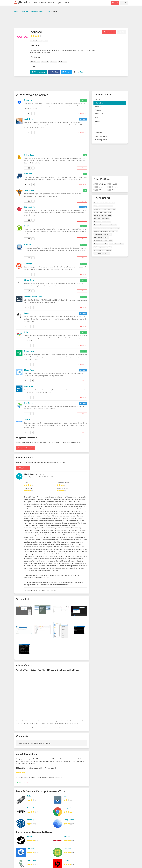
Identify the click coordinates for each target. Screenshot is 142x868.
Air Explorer (30, 245)
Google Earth (69, 820)
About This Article (101, 136)
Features (98, 110)
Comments (98, 133)
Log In (124, 3)
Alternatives (99, 103)
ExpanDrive (29, 207)
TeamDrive (29, 190)
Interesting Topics (101, 140)
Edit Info (121, 32)
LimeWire (68, 848)
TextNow (31, 848)
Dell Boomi (29, 387)
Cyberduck (29, 155)
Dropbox (28, 100)
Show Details (82, 113)
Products (51, 3)
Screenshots (99, 121)
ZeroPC (28, 420)
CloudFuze (29, 370)
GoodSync (29, 264)
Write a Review (109, 32)
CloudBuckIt (30, 280)
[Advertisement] (71, 20)
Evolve (66, 860)
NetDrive (28, 403)
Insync (27, 313)
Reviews (98, 107)
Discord (66, 3)
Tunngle (67, 837)
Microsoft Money (33, 808)
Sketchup (31, 820)
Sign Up (115, 3)
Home (35, 3)
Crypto (59, 3)
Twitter (68, 72)
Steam (30, 837)
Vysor (66, 796)
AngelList (80, 72)
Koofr (27, 226)
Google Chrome (70, 808)
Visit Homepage (40, 72)
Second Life (32, 860)
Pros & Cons (99, 114)
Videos (97, 125)
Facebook (55, 72)
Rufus (29, 796)
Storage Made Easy (33, 297)
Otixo (27, 332)
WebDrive (29, 119)
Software (43, 3)
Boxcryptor (29, 351)
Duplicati (28, 174)
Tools (48, 11)
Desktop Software (37, 11)
